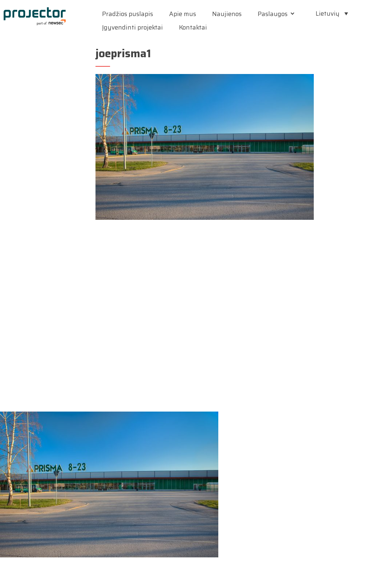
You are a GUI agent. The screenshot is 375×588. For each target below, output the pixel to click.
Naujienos (227, 14)
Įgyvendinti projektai (132, 27)
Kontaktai (193, 27)
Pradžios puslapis (128, 14)
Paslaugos (273, 14)
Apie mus (183, 14)
